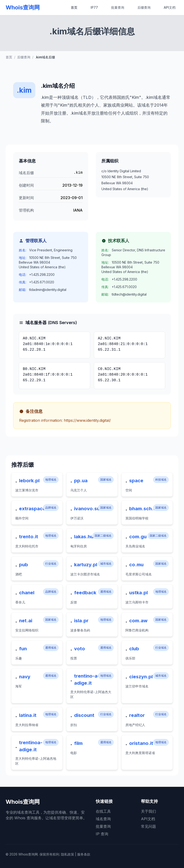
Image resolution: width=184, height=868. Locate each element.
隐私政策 (68, 854)
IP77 (94, 7)
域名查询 (103, 819)
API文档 (170, 7)
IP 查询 (102, 834)
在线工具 (103, 811)
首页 (74, 7)
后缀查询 (144, 7)
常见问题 (148, 826)
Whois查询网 (23, 7)
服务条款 (84, 854)
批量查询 (118, 7)
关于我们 (148, 811)
